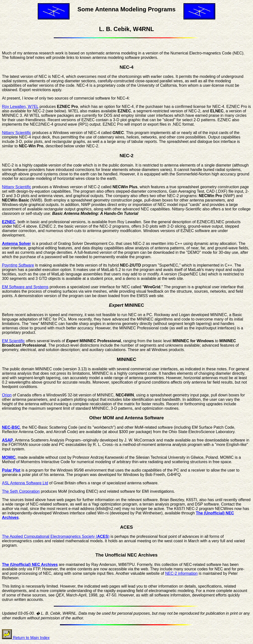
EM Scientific (13, 341)
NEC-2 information (181, 573)
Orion (7, 395)
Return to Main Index (26, 638)
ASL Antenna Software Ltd (25, 483)
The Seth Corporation (21, 491)
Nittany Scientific (17, 133)
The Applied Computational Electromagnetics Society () (56, 536)
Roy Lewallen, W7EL (20, 107)
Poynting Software (18, 265)
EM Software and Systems (25, 287)
